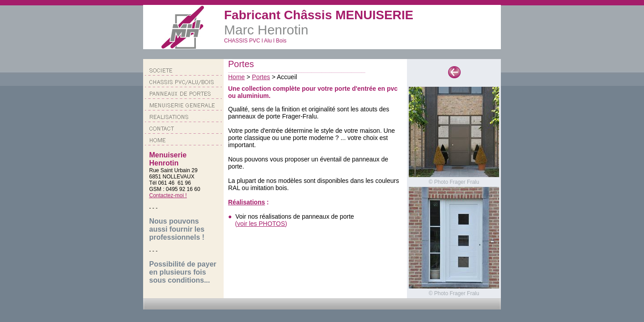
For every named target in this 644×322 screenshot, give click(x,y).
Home (236, 77)
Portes (261, 77)
